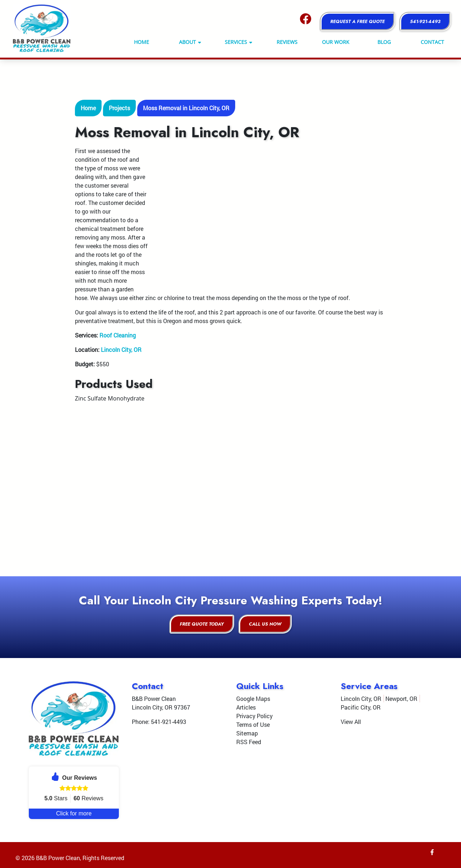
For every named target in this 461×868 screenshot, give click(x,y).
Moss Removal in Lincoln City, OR (186, 108)
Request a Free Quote (357, 21)
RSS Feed (249, 742)
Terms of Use (253, 724)
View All (351, 722)
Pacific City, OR (361, 707)
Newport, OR (401, 699)
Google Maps (253, 699)
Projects (119, 108)
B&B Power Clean (58, 858)
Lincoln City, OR (121, 350)
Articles (246, 707)
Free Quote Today (202, 624)
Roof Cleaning (118, 335)
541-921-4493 (425, 21)
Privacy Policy (254, 716)
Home (88, 108)
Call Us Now (265, 624)
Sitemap (247, 733)
